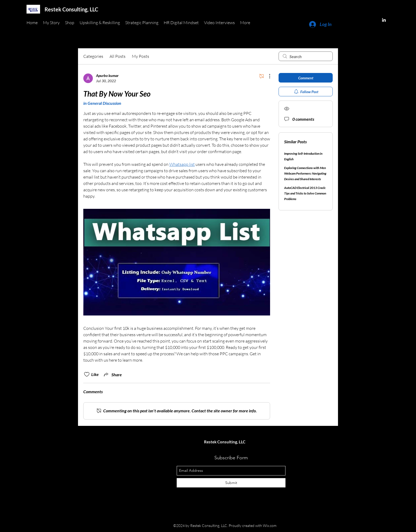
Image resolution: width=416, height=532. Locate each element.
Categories (93, 56)
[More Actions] (267, 76)
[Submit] (231, 483)
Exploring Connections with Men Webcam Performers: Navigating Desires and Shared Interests (305, 173)
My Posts (140, 56)
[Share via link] (112, 374)
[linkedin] (384, 20)
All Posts (118, 56)
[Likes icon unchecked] (87, 374)
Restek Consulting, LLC (71, 9)
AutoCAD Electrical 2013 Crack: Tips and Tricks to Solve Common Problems (305, 193)
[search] (306, 56)
